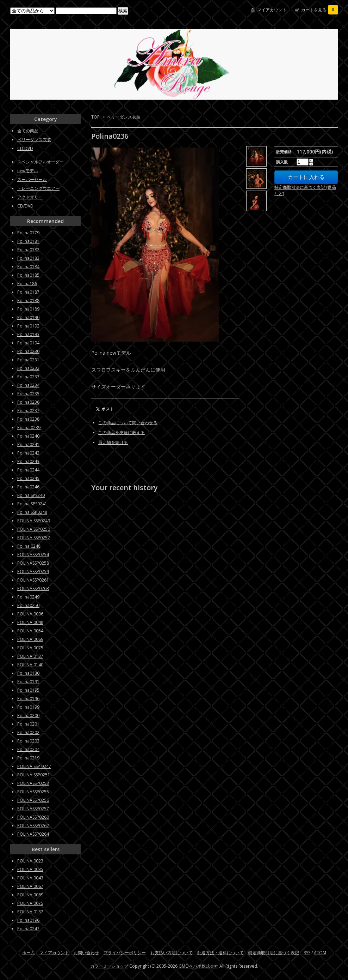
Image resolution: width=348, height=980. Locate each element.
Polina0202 (28, 732)
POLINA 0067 (30, 886)
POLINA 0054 (30, 631)
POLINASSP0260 (33, 817)
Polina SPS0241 (32, 504)
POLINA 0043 (30, 878)
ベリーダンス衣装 (124, 117)
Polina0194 (28, 343)
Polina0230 (28, 351)
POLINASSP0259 (33, 572)
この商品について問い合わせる (128, 423)
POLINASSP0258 (33, 563)
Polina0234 (28, 385)
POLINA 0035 (30, 869)
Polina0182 (28, 250)
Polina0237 (28, 411)
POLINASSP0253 (33, 783)
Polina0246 (28, 487)
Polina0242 (28, 453)
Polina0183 (28, 258)
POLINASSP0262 (33, 826)
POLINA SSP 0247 (34, 766)
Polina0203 (28, 741)
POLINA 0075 (30, 648)
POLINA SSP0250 (34, 529)
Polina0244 (28, 470)
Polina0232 (28, 368)
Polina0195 (28, 690)
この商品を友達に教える (122, 432)
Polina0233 (28, 377)
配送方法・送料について (220, 953)
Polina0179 (28, 233)
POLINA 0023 (30, 861)
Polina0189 (28, 309)
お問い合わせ (86, 953)
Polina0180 (28, 673)
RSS (307, 953)
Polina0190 (28, 317)
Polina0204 (28, 749)
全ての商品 (28, 131)
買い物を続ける (113, 442)
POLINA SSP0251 (34, 775)
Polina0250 (28, 605)
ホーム (29, 953)
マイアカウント (272, 10)
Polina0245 (28, 478)
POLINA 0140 (30, 665)
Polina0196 (28, 699)
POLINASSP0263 (33, 588)
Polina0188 (28, 300)
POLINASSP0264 (33, 834)
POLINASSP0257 (33, 809)
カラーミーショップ (109, 966)
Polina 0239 (29, 428)
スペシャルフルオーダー (41, 162)
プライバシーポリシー (125, 953)
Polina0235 (28, 394)
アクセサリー (30, 197)
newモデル (28, 171)
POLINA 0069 (30, 639)
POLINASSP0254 (33, 555)
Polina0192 (28, 326)
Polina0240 (28, 436)
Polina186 (27, 284)
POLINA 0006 (30, 614)
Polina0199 (28, 707)
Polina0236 (28, 402)
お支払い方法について (172, 953)
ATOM (320, 953)
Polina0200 (28, 716)
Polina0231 (28, 360)
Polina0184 (28, 267)
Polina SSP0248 (32, 512)
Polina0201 (28, 724)
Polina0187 (28, 292)
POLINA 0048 (30, 622)
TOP (95, 117)
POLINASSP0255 (33, 792)
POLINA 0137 (30, 656)
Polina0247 (28, 929)
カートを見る (319, 10)
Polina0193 (28, 334)
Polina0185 (28, 275)
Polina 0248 (29, 546)
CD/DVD (25, 206)
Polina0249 (28, 597)
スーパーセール (32, 179)
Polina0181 (28, 241)
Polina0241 (28, 444)
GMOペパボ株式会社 (198, 966)
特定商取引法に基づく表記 (274, 953)
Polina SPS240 (31, 495)
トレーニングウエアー (38, 188)
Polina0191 (28, 682)
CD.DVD (25, 148)
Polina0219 (28, 758)
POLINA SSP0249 (34, 521)
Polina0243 (28, 461)
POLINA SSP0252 (34, 538)
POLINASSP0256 (33, 800)
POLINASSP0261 (33, 580)
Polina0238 (28, 419)
